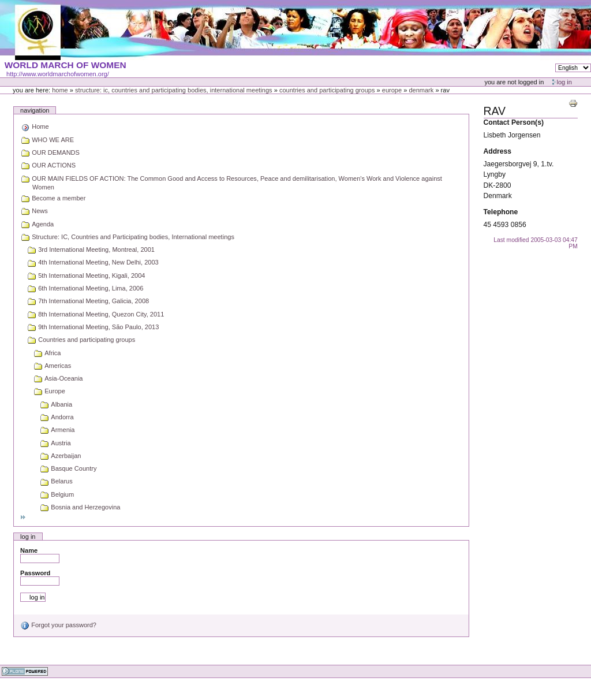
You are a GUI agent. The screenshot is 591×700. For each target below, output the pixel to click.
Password (35, 573)
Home (60, 90)
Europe (392, 90)
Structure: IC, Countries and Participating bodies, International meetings (174, 90)
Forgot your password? (58, 625)
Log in (564, 82)
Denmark (421, 90)
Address (498, 151)
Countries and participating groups (327, 90)
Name (29, 550)
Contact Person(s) (514, 122)
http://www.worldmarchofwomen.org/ (58, 74)
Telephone (501, 212)
